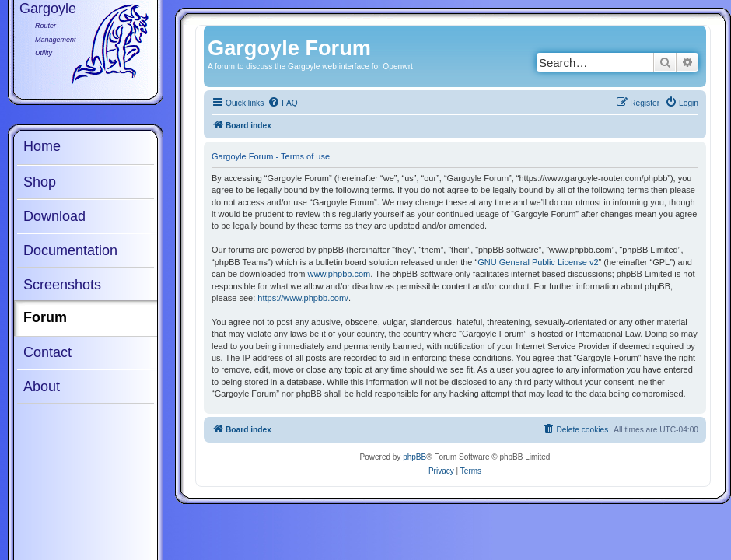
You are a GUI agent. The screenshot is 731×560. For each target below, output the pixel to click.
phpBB (414, 457)
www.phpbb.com (339, 274)
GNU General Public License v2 (538, 262)
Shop (40, 182)
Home (42, 146)
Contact (47, 352)
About (42, 387)
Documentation (70, 250)
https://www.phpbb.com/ (303, 298)
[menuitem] (282, 103)
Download (54, 216)
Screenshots (62, 285)
